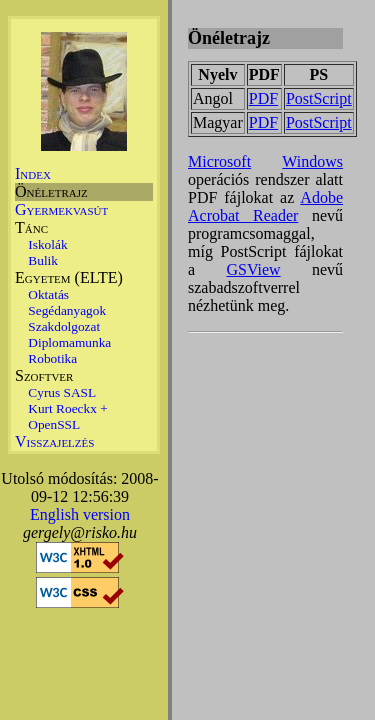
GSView (253, 269)
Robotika (52, 358)
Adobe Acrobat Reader (265, 206)
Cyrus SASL (62, 392)
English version (80, 514)
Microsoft (219, 161)
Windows (312, 161)
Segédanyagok (67, 310)
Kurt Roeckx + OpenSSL (67, 416)
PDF (263, 98)
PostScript (319, 98)
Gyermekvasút (61, 209)
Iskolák (47, 244)
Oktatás (48, 294)
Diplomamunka (69, 342)
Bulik (43, 260)
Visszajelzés (54, 441)
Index (33, 173)
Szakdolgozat (64, 326)
